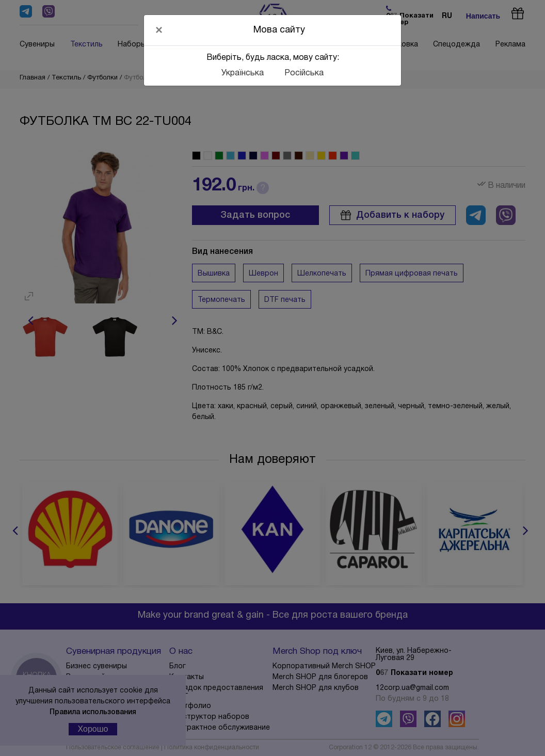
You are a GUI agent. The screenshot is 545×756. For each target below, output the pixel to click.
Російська (304, 73)
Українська (243, 73)
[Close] (159, 30)
